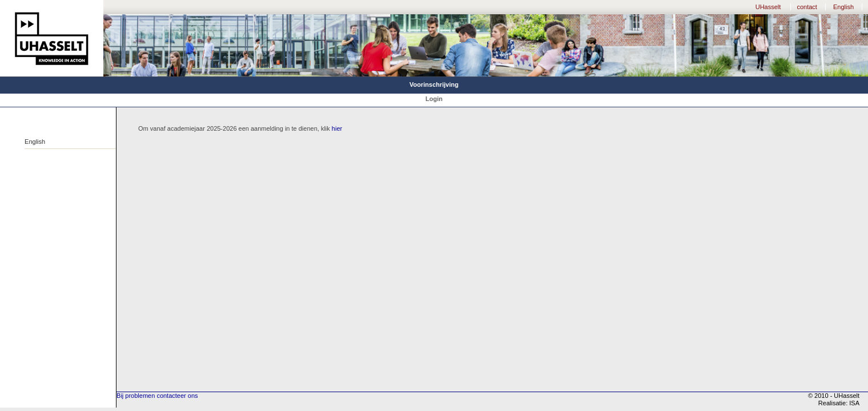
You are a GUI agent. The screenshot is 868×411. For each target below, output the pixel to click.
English (843, 7)
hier (337, 128)
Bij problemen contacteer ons (157, 396)
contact (807, 7)
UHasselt (768, 7)
